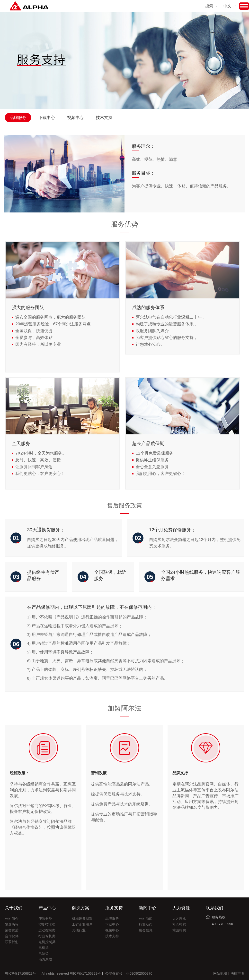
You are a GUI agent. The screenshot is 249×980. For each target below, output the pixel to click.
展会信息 (146, 930)
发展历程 (12, 924)
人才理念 (179, 919)
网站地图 (220, 973)
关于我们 (14, 908)
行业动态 (146, 924)
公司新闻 (146, 919)
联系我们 (12, 942)
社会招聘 (179, 924)
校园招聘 (179, 930)
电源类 (44, 954)
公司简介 (12, 919)
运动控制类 (47, 930)
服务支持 (114, 908)
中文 (227, 6)
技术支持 (104, 118)
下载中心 (47, 118)
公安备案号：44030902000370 (129, 973)
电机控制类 (47, 942)
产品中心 (47, 908)
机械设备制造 (82, 919)
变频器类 (45, 919)
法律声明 (237, 973)
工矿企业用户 (82, 924)
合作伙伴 (12, 936)
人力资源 (181, 908)
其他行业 (79, 930)
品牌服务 (18, 118)
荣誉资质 (12, 930)
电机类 (44, 948)
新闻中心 (148, 908)
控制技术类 (47, 924)
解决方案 (81, 908)
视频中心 (75, 118)
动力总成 (45, 959)
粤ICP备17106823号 (20, 973)
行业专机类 (47, 936)
